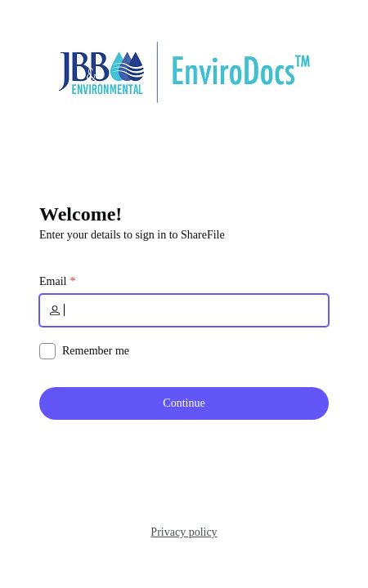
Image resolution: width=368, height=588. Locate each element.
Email (53, 282)
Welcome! (81, 214)
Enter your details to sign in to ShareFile (132, 235)
